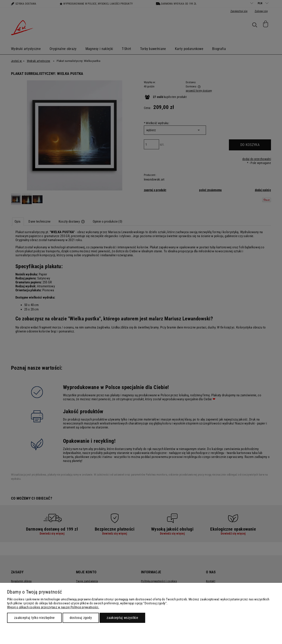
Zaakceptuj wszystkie (122, 618)
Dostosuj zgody (81, 618)
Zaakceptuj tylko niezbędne (34, 618)
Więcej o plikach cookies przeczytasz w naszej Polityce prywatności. (53, 607)
